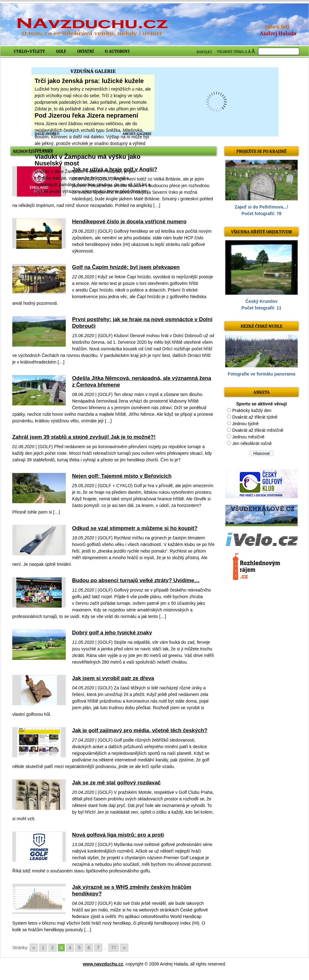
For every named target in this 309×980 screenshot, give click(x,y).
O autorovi (117, 51)
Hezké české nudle (262, 326)
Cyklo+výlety (29, 51)
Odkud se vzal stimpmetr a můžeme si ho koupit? (135, 528)
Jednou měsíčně (248, 437)
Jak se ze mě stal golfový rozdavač (116, 783)
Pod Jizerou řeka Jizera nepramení (86, 115)
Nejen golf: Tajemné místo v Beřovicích (122, 476)
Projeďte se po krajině (261, 151)
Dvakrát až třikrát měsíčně (258, 430)
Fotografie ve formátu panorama (262, 374)
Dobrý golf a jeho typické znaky (112, 633)
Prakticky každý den (252, 410)
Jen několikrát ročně (252, 443)
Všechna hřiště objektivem (261, 232)
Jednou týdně (245, 424)
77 (114, 948)
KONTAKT (205, 52)
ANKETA (261, 392)
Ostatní (86, 51)
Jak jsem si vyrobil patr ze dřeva (113, 678)
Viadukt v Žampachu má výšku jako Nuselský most (87, 160)
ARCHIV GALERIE (137, 134)
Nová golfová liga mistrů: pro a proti (118, 835)
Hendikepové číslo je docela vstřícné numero (129, 222)
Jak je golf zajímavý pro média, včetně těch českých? (140, 730)
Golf (61, 51)
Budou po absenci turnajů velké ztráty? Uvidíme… (136, 580)
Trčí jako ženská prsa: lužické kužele (89, 81)
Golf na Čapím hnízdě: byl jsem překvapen (126, 267)
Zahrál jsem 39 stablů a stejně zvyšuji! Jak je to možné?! (84, 437)
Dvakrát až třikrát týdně (255, 417)
